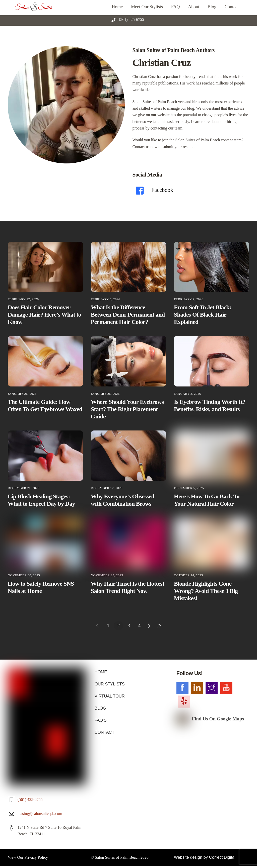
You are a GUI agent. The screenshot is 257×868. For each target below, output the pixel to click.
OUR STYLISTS (109, 684)
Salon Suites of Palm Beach (117, 758)
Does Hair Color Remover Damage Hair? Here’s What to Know (44, 315)
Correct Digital (220, 758)
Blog (212, 7)
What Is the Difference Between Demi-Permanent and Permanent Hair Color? (128, 315)
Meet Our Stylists (147, 7)
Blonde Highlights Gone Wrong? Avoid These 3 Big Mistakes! (206, 591)
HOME (101, 672)
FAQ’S (100, 720)
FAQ (176, 7)
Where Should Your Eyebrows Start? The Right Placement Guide (127, 409)
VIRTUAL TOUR (109, 696)
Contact (232, 7)
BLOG (100, 707)
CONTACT (104, 731)
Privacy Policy (36, 758)
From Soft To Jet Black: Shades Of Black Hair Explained (203, 315)
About (194, 7)
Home (117, 7)
